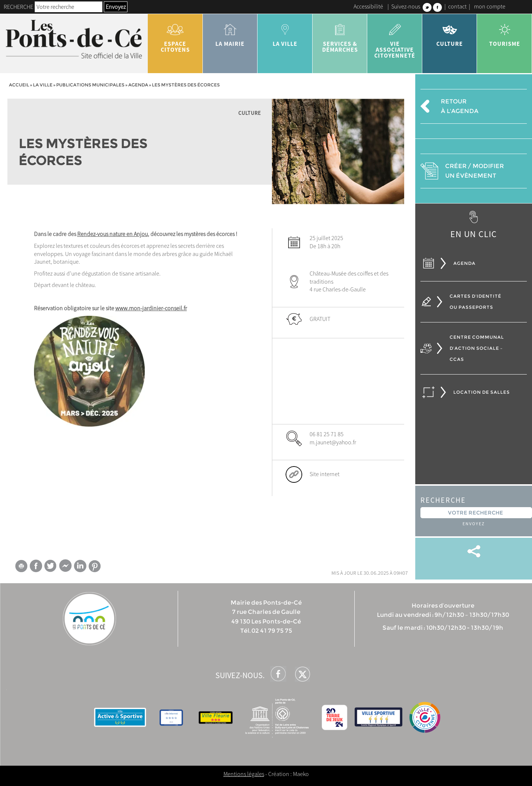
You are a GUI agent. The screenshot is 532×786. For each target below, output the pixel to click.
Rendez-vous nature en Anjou (112, 234)
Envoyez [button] (116, 7)
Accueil (19, 85)
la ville (285, 33)
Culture (450, 33)
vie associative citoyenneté (395, 38)
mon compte (490, 6)
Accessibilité (368, 6)
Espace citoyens (175, 35)
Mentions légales (244, 774)
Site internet (325, 474)
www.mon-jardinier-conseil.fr (151, 308)
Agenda (138, 85)
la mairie (230, 33)
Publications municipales (90, 85)
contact (457, 6)
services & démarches (340, 35)
